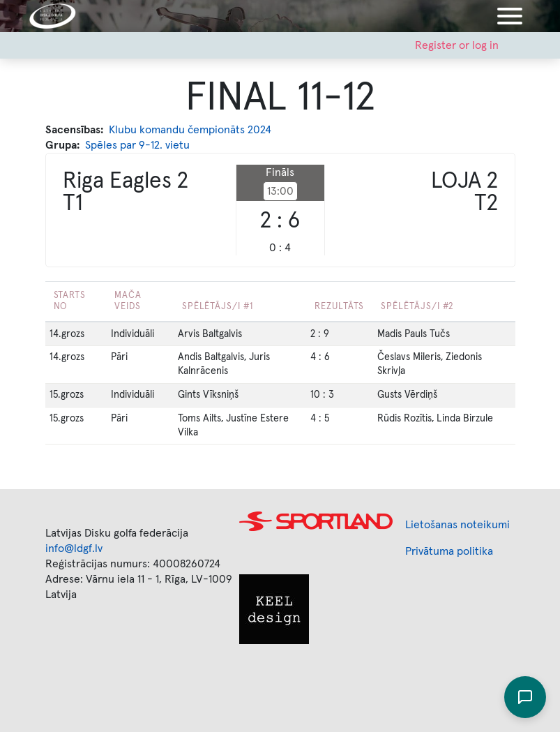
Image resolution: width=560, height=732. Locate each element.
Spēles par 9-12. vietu (137, 145)
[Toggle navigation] (510, 16)
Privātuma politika (449, 551)
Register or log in (457, 45)
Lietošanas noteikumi (457, 525)
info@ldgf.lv (74, 548)
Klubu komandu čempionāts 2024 (190, 130)
